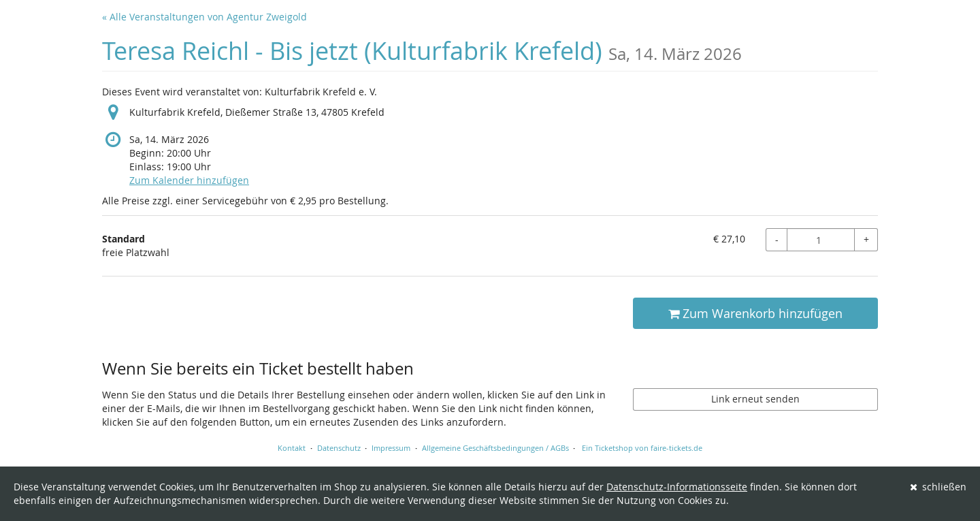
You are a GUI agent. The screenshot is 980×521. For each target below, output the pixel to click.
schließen (938, 487)
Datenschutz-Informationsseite (677, 487)
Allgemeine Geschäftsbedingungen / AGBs (495, 448)
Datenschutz (339, 448)
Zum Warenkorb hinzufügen (755, 314)
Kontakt (292, 448)
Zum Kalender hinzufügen (189, 180)
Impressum (391, 448)
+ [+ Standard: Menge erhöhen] (866, 239)
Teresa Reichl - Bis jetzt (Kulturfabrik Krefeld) (422, 51)
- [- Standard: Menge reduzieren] (777, 239)
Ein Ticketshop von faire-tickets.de (642, 448)
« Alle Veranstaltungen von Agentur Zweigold (205, 17)
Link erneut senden (755, 399)
